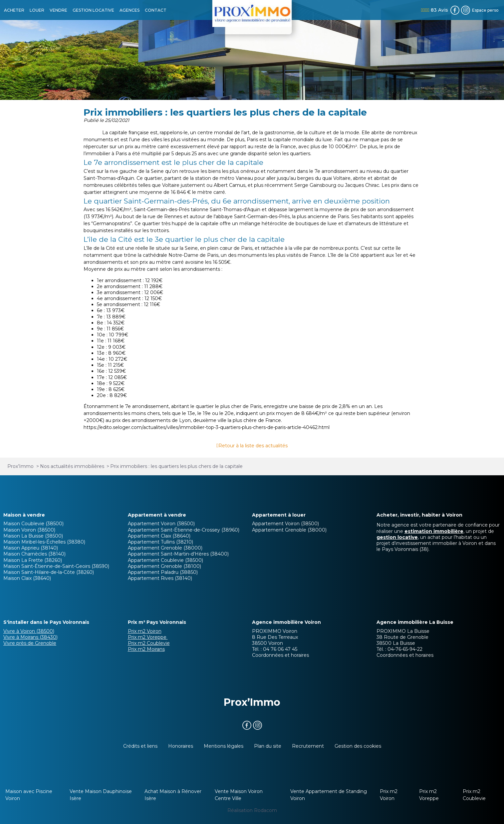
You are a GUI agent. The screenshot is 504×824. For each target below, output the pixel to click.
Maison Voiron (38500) (29, 530)
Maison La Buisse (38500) (33, 536)
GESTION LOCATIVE (93, 10)
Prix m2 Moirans (146, 649)
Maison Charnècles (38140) (34, 554)
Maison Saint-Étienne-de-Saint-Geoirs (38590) (56, 566)
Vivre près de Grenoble (30, 643)
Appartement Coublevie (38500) (165, 560)
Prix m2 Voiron (145, 631)
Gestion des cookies (358, 746)
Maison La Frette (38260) (33, 560)
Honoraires (181, 746)
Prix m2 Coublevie (149, 643)
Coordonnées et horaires (280, 655)
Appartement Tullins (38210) (160, 542)
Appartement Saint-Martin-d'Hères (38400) (178, 554)
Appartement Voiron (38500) (161, 524)
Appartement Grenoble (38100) (164, 566)
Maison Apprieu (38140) (31, 548)
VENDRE (58, 10)
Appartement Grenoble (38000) (165, 548)
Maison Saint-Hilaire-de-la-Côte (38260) (49, 572)
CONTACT (156, 10)
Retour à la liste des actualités (253, 446)
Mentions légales (224, 746)
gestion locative (397, 537)
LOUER (37, 10)
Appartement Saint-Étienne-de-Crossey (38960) (184, 530)
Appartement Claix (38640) (159, 536)
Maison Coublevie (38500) (33, 524)
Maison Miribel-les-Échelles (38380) (44, 542)
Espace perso (485, 10)
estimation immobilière (434, 531)
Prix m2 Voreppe (148, 637)
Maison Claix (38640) (27, 578)
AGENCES (129, 10)
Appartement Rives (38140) (160, 578)
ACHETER (14, 10)
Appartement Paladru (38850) (163, 572)
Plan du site (268, 746)
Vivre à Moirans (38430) (30, 637)
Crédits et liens (140, 746)
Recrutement (308, 746)
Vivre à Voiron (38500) (29, 631)
